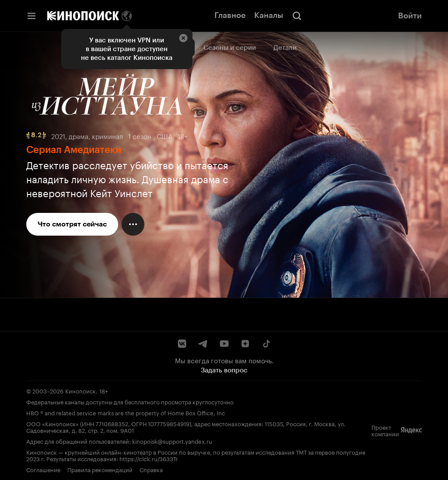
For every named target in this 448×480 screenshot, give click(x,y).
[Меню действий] (133, 224)
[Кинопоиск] (83, 16)
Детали (285, 48)
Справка (151, 469)
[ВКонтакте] (182, 344)
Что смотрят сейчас (72, 224)
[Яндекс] (411, 430)
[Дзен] (245, 344)
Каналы (269, 15)
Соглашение (43, 469)
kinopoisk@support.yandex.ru (172, 441)
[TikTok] (266, 344)
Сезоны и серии (230, 48)
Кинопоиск (80, 390)
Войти (410, 16)
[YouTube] (224, 344)
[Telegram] (203, 344)
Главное (230, 15)
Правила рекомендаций (100, 469)
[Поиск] (297, 16)
